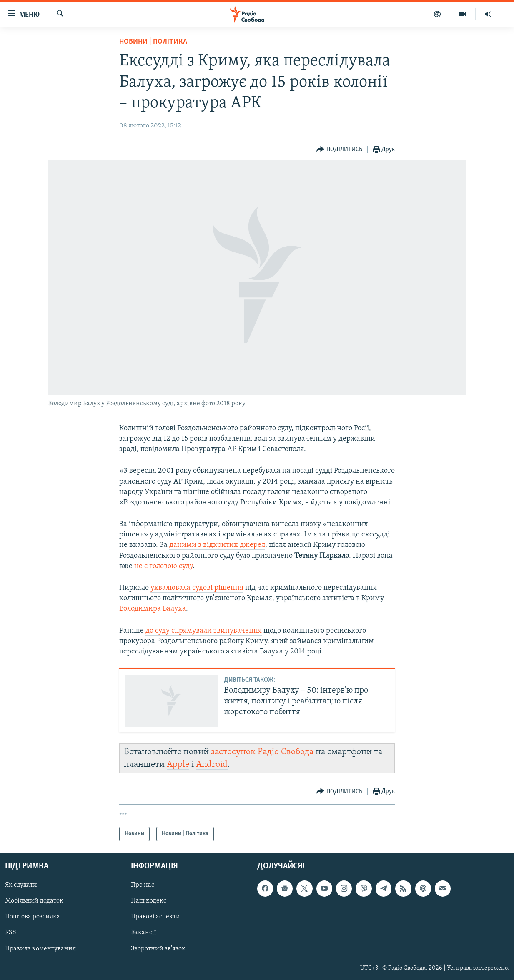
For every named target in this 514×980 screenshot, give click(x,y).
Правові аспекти (155, 917)
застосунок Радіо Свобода (262, 752)
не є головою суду (163, 566)
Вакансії (144, 933)
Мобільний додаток (34, 901)
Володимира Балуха (153, 609)
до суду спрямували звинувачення (204, 631)
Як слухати (21, 885)
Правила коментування (40, 948)
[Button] (339, 150)
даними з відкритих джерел (217, 545)
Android (212, 764)
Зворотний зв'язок (158, 948)
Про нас (143, 885)
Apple (178, 764)
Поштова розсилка (33, 917)
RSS (11, 933)
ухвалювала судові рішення (197, 588)
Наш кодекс (149, 901)
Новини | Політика (153, 42)
